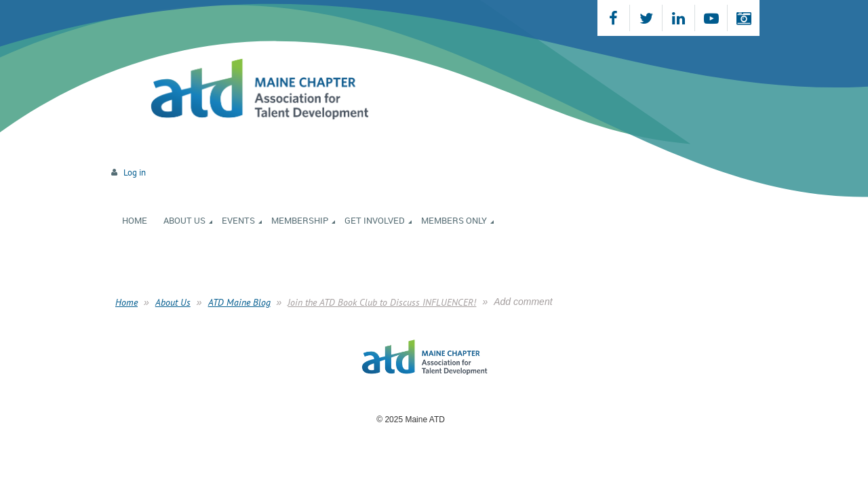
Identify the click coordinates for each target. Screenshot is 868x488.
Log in (135, 172)
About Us (173, 302)
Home (126, 302)
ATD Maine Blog (239, 302)
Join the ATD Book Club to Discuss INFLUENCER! (382, 302)
